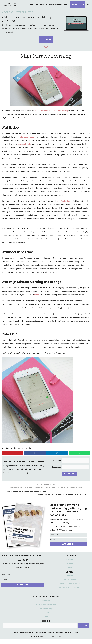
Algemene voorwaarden (27, 632)
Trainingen (41, 5)
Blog (67, 5)
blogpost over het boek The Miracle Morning (51, 111)
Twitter (69, 567)
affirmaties (16, 487)
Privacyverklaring (41, 632)
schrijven (73, 487)
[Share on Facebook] (35, 453)
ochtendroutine (62, 487)
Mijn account (69, 632)
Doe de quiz (46, 39)
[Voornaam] (68, 535)
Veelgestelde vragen (46, 609)
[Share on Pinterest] (12, 453)
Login (46, 617)
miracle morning (41, 487)
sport (80, 487)
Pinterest (69, 560)
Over (31, 5)
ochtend (52, 487)
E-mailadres (56, 467)
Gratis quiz (69, 576)
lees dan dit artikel (25, 144)
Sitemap (16, 632)
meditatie (30, 487)
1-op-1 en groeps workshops (46, 605)
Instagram (69, 563)
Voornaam (57, 460)
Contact (46, 613)
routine (37, 295)
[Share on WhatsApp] (80, 453)
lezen (24, 487)
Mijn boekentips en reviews (69, 588)
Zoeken (84, 626)
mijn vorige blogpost (28, 137)
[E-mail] (68, 540)
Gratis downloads (69, 580)
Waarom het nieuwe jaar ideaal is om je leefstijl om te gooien (62, 495)
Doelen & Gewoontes (47, 484)
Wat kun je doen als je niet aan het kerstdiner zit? (26, 492)
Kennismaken (78, 5)
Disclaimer (51, 632)
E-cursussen (55, 5)
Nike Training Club (64, 201)
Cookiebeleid (59, 632)
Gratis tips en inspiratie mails (69, 584)
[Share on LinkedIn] (57, 453)
